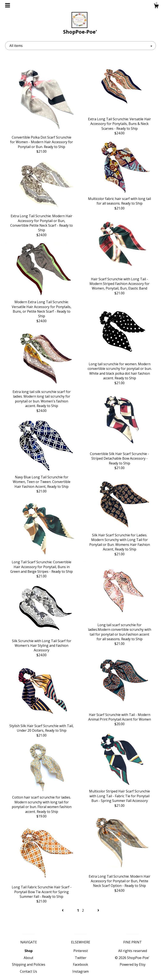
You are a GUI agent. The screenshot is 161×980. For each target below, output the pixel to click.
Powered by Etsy (133, 964)
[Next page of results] (98, 910)
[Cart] (156, 6)
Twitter (81, 958)
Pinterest (81, 951)
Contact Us (29, 971)
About (29, 958)
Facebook (80, 964)
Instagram (80, 971)
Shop (29, 951)
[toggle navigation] (8, 5)
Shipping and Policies (29, 964)
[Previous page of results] (63, 910)
